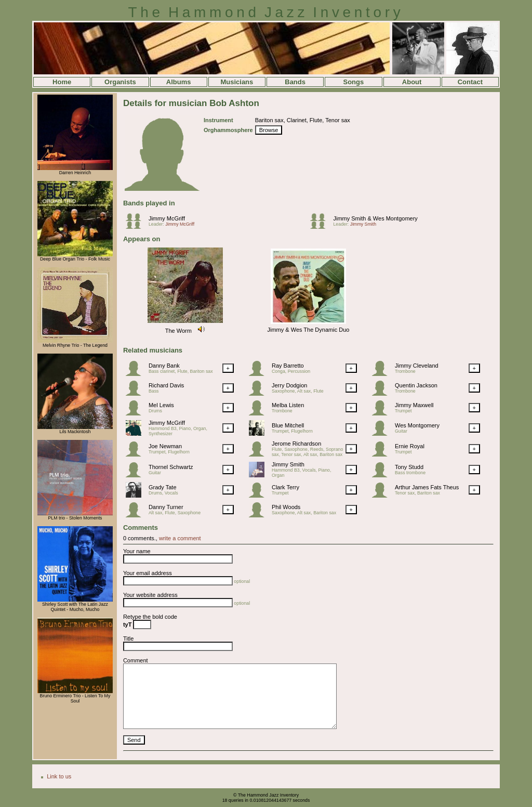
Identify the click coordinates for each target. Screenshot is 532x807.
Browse (269, 130)
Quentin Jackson (416, 385)
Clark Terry (285, 487)
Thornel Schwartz (171, 467)
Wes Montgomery (417, 425)
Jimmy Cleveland (417, 366)
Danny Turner (166, 507)
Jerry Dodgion (289, 385)
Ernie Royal (410, 446)
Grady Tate (163, 487)
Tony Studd (409, 467)
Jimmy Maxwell (414, 405)
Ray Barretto (288, 366)
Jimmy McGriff (167, 218)
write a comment (180, 538)
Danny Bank (164, 366)
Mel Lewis (161, 405)
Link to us (59, 776)
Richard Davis (166, 385)
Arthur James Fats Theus (427, 487)
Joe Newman (165, 446)
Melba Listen (288, 405)
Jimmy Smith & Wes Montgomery (375, 218)
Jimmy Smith (363, 224)
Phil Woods (286, 507)
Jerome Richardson (296, 444)
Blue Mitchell (288, 425)
